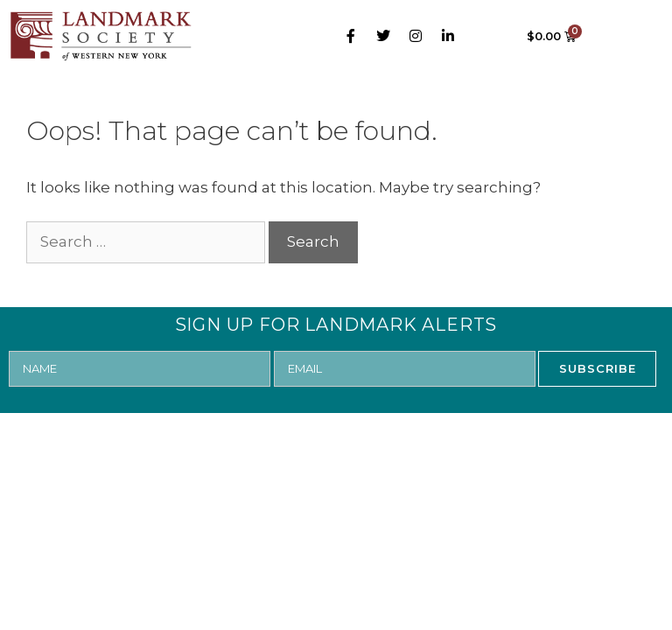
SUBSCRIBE (598, 368)
